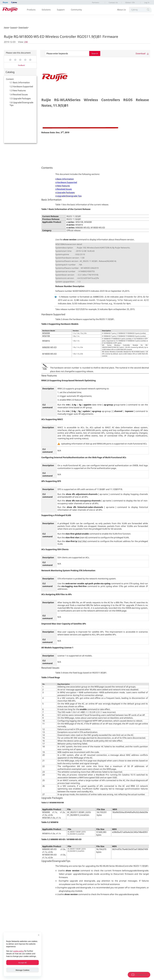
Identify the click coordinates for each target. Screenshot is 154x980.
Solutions (46, 10)
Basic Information (65, 179)
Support (61, 10)
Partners (96, 2)
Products (31, 10)
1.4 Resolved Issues (19, 94)
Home (6, 27)
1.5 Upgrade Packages (20, 98)
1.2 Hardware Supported (21, 86)
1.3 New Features (18, 90)
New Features (63, 186)
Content (10, 79)
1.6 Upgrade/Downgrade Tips (21, 104)
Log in (147, 2)
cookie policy (18, 951)
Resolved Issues (64, 189)
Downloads (23, 27)
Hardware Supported (67, 182)
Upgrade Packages (66, 192)
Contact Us (113, 2)
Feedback (21, 65)
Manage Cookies (22, 970)
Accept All (22, 963)
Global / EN (130, 2)
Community (76, 10)
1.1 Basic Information (20, 82)
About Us (121, 10)
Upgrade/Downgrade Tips (69, 196)
